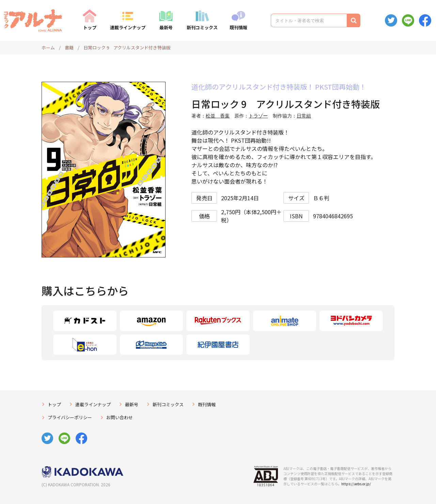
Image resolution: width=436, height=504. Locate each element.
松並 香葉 (218, 116)
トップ (90, 27)
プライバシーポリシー (70, 417)
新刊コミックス (202, 27)
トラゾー (258, 116)
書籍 (69, 48)
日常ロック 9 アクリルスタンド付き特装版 (127, 48)
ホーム (48, 48)
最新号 (166, 27)
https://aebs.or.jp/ (356, 484)
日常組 (304, 116)
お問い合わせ (120, 417)
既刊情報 (238, 27)
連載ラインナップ (128, 27)
